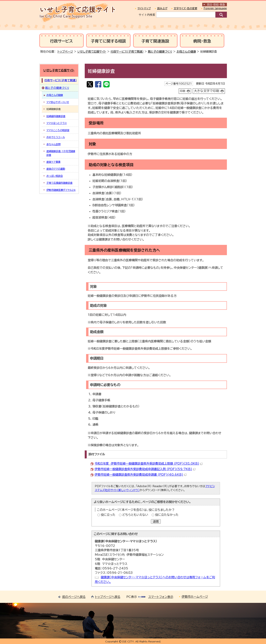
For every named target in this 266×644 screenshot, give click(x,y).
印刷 (183, 91)
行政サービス (61, 41)
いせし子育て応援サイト (92, 52)
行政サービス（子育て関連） (127, 52)
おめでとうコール (56, 137)
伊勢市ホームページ (195, 597)
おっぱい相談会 (55, 176)
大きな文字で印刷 (207, 91)
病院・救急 (202, 41)
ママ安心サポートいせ (58, 102)
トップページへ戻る (108, 597)
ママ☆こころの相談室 (58, 130)
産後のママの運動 (56, 169)
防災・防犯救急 (216, 5)
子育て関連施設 (155, 41)
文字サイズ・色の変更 (186, 8)
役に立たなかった (167, 515)
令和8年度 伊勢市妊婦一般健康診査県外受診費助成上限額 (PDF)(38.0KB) (149, 464)
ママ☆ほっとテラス (57, 123)
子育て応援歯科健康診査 (59, 183)
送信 (156, 521)
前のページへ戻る (74, 597)
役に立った (108, 515)
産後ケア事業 (53, 162)
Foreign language (215, 8)
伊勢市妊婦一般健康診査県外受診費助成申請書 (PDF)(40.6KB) (141, 475)
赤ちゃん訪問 (53, 144)
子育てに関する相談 (108, 41)
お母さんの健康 (186, 52)
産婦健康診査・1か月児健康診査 (61, 153)
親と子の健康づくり (160, 52)
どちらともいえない (135, 515)
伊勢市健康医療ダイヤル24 (61, 190)
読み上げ (162, 8)
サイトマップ (144, 8)
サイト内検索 (147, 15)
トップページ (65, 52)
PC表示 (132, 597)
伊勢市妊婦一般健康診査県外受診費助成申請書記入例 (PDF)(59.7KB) (145, 469)
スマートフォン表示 (161, 597)
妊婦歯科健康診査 (56, 116)
